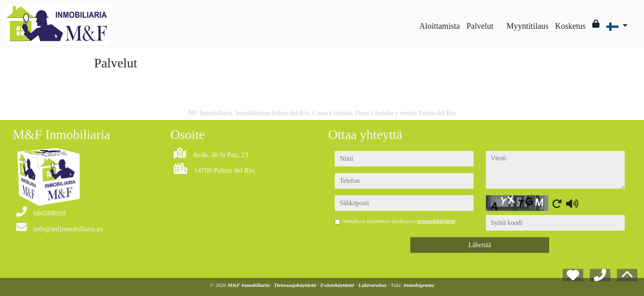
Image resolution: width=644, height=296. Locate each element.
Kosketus (570, 26)
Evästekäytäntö (338, 285)
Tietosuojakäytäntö (296, 285)
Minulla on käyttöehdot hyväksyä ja (399, 221)
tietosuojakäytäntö (436, 221)
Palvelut (480, 26)
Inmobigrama (419, 285)
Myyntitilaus (527, 26)
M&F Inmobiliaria (249, 285)
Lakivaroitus (373, 285)
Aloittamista (440, 26)
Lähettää (480, 245)
